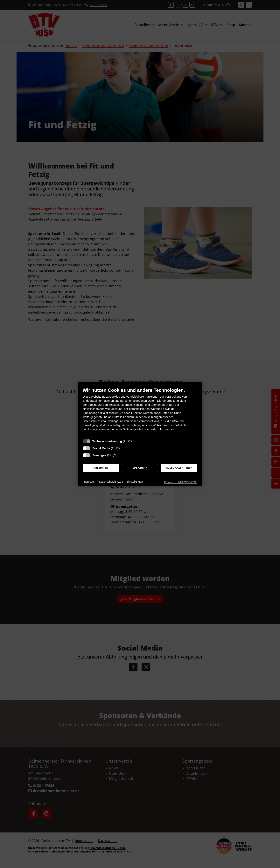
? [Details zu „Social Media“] (118, 448)
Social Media (101, 448)
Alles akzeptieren (179, 468)
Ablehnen (101, 468)
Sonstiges (99, 455)
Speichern (140, 468)
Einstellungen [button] (135, 482)
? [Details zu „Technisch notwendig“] (130, 441)
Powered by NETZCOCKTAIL (181, 482)
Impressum (89, 482)
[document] (140, 412)
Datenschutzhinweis (111, 482)
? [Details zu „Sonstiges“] (114, 455)
